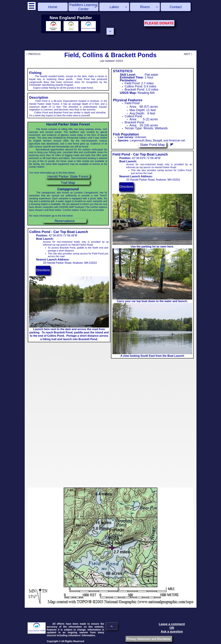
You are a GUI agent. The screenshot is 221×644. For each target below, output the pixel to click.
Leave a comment (172, 624)
